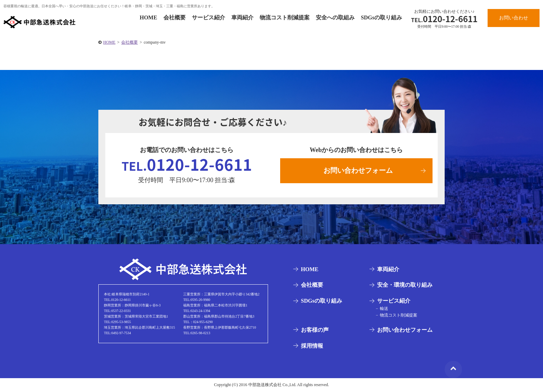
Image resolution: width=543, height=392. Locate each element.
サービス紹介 (208, 17)
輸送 (384, 309)
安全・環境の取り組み (404, 286)
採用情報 (312, 346)
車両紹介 (242, 17)
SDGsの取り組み (381, 17)
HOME (148, 17)
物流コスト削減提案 (285, 17)
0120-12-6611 (444, 19)
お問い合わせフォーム (358, 171)
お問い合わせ (514, 18)
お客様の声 (314, 331)
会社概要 (175, 17)
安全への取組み (335, 17)
